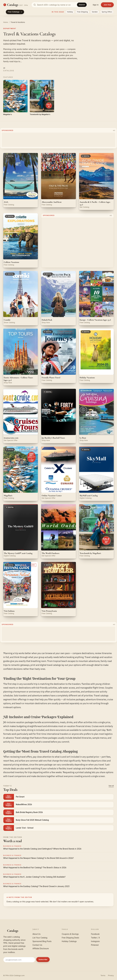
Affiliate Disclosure (41, 949)
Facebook (95, 934)
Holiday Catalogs (69, 941)
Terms (103, 975)
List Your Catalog (40, 938)
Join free (107, 5)
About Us (36, 934)
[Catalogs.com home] (16, 5)
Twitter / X (95, 938)
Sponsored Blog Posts (42, 941)
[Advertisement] (59, 140)
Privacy (111, 975)
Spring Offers (107, 12)
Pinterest (95, 945)
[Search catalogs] (59, 5)
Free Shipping (82, 12)
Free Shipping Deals (70, 938)
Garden (95, 12)
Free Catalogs (15, 12)
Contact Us (37, 945)
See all (111, 786)
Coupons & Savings (70, 934)
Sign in (96, 5)
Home (6, 22)
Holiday (70, 12)
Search (82, 5)
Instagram (95, 941)
